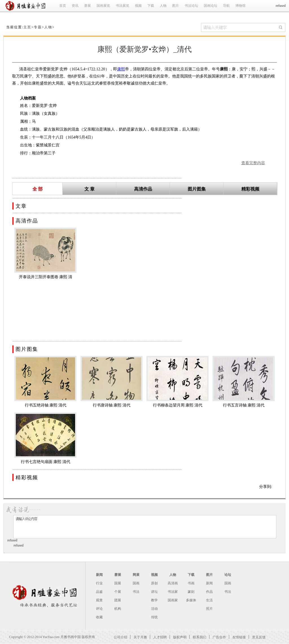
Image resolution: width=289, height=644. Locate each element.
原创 (154, 583)
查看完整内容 (253, 163)
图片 (176, 6)
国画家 (173, 600)
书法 (136, 592)
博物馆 (240, 6)
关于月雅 (140, 637)
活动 (154, 609)
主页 (27, 27)
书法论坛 (191, 6)
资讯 (75, 6)
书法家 (173, 592)
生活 (209, 600)
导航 (226, 6)
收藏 (99, 617)
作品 (209, 592)
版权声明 (180, 637)
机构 (118, 609)
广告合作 (219, 637)
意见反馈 (259, 637)
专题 (38, 27)
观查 (99, 600)
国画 (136, 583)
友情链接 (239, 637)
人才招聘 (160, 637)
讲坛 (154, 592)
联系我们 (200, 637)
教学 (154, 600)
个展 (118, 592)
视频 (138, 6)
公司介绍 (121, 637)
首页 (63, 6)
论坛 (228, 575)
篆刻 (191, 592)
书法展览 (122, 6)
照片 (209, 609)
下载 (151, 6)
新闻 (99, 575)
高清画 (173, 583)
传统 (154, 617)
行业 (99, 583)
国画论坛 (211, 6)
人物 (163, 6)
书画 (191, 583)
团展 (118, 600)
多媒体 (191, 600)
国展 (118, 583)
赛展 (87, 6)
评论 (99, 609)
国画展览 (103, 6)
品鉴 (99, 592)
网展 (136, 575)
